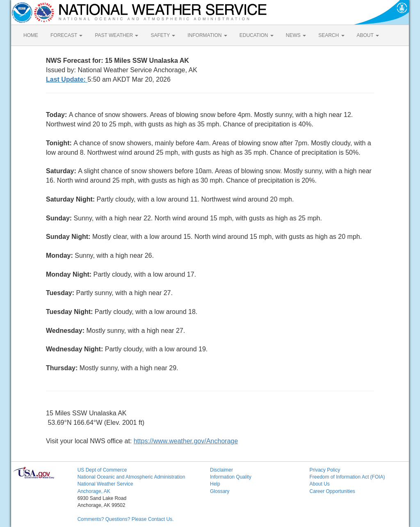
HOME (31, 35)
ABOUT (368, 35)
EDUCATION (257, 35)
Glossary (220, 491)
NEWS (296, 35)
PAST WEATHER (116, 35)
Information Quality (231, 477)
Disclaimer (221, 470)
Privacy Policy (325, 470)
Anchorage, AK (94, 491)
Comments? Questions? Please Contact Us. (126, 519)
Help (215, 484)
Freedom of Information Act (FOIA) (347, 477)
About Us (319, 484)
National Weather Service (105, 484)
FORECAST (66, 35)
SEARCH (331, 35)
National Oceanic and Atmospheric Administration (131, 477)
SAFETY (163, 35)
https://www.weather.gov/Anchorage (186, 441)
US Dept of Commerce (102, 470)
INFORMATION (207, 35)
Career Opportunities (332, 491)
